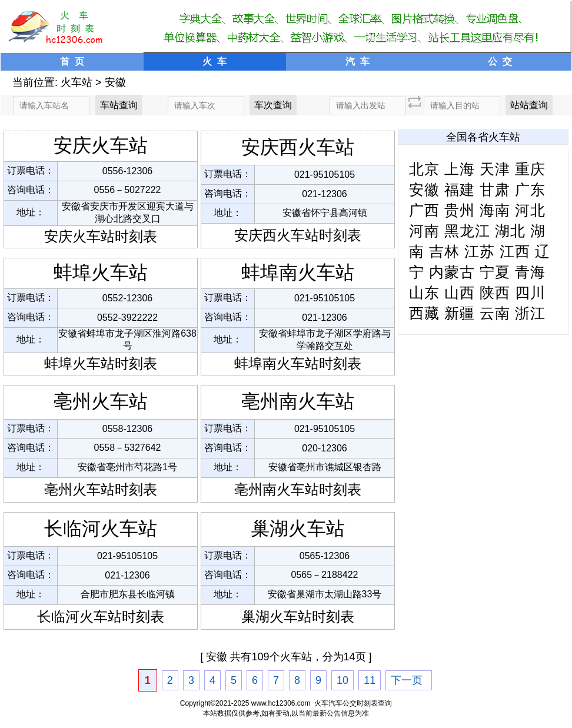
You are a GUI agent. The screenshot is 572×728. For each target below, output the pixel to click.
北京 (424, 169)
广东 (530, 190)
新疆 (460, 313)
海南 (495, 210)
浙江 (530, 313)
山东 (424, 292)
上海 (460, 169)
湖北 (510, 231)
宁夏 (495, 272)
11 (370, 680)
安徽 (115, 82)
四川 (530, 292)
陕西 (495, 292)
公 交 (500, 62)
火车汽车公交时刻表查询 (353, 703)
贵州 (460, 210)
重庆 (530, 169)
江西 (515, 251)
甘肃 (495, 190)
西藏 (424, 313)
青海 (530, 272)
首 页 (72, 62)
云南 (495, 313)
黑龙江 (467, 231)
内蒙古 (452, 272)
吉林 (444, 251)
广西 (424, 210)
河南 (424, 231)
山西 (460, 292)
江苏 (480, 251)
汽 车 (357, 62)
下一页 (407, 680)
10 (342, 680)
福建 (460, 190)
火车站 (77, 82)
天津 (495, 169)
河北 (530, 210)
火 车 (214, 62)
